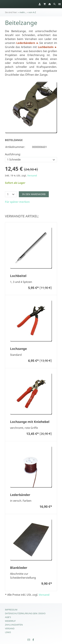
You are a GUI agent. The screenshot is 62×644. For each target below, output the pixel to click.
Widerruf (10, 621)
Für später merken (17, 202)
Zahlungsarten (14, 625)
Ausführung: (13, 154)
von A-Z (32, 12)
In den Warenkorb (34, 194)
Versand (32, 175)
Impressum (11, 610)
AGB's (8, 617)
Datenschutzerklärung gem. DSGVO (25, 613)
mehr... (23, 12)
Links (8, 632)
